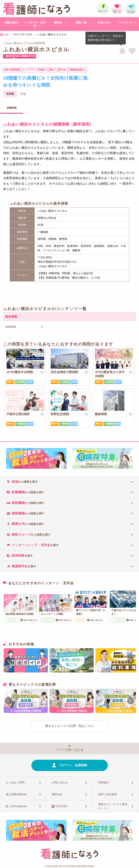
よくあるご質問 (15, 782)
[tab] (69, 482)
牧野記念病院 (60, 414)
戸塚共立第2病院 (18, 414)
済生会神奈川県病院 (64, 372)
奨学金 (58, 23)
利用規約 (103, 782)
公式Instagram (18, 806)
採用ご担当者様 (107, 794)
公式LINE (61, 806)
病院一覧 (81, 23)
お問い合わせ (60, 782)
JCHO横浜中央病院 (20, 372)
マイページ (125, 23)
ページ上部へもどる (70, 750)
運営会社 (57, 794)
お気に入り (104, 23)
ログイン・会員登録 (73, 765)
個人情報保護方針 (16, 794)
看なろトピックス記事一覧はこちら (70, 726)
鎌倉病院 (101, 414)
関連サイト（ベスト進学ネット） (113, 806)
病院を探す (12, 23)
